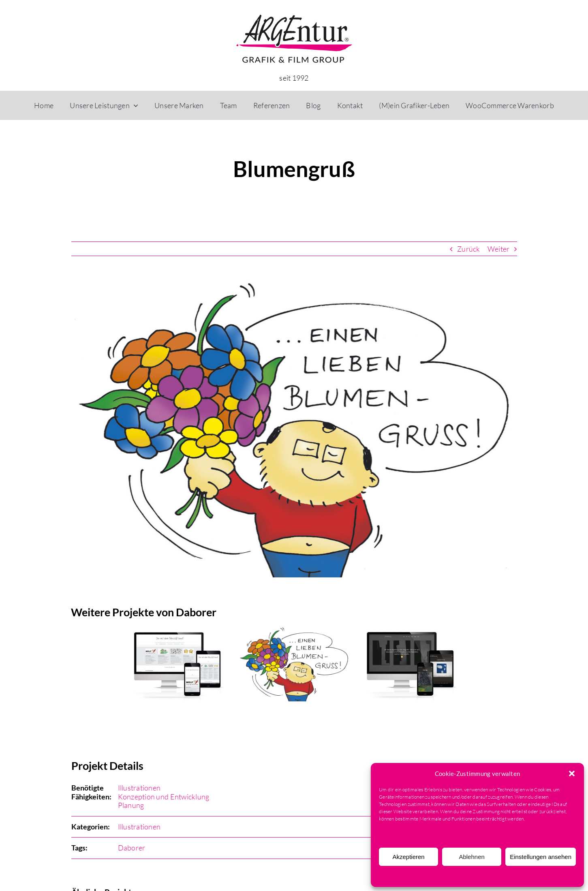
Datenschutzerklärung (476, 876)
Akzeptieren (408, 857)
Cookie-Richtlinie (430, 876)
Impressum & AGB (523, 876)
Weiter (499, 249)
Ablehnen (471, 857)
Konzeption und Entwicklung (164, 797)
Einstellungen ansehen (541, 857)
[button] (572, 773)
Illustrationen (139, 788)
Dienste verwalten (403, 835)
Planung (131, 805)
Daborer (132, 848)
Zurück (469, 249)
